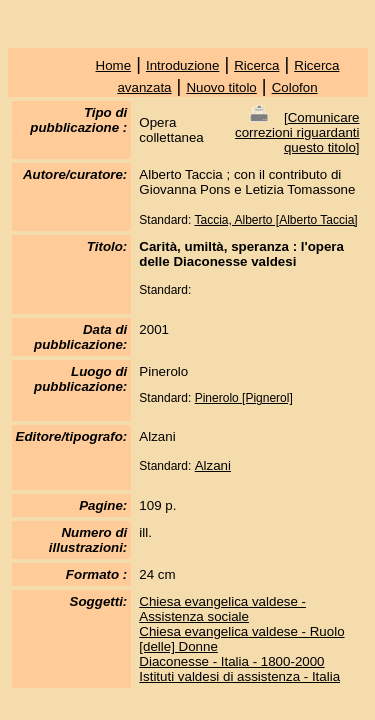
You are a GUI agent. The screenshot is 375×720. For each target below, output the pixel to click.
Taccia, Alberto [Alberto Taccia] (275, 220)
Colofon (295, 87)
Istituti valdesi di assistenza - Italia (239, 676)
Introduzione (182, 65)
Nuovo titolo (221, 87)
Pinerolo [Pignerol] (244, 398)
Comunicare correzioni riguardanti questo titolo (297, 132)
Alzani (213, 465)
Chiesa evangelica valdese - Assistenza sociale (222, 609)
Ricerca (256, 65)
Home (114, 65)
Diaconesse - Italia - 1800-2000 (231, 661)
